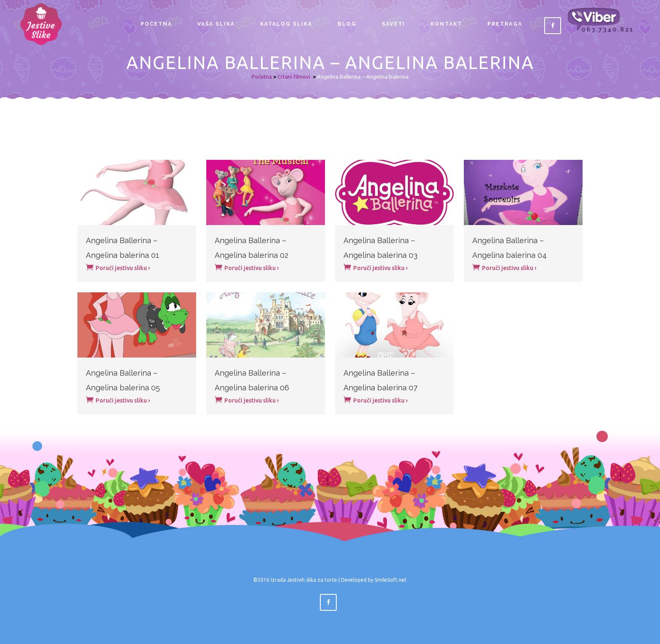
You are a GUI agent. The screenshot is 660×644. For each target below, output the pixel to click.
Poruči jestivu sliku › (118, 267)
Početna (262, 77)
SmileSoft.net (391, 580)
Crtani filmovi (294, 77)
